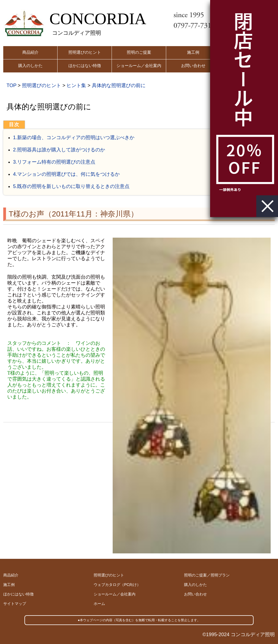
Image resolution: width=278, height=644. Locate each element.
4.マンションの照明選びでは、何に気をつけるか (66, 174)
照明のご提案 (139, 52)
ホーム (99, 604)
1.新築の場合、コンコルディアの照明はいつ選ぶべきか (74, 138)
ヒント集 (76, 85)
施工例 (193, 52)
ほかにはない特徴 (85, 66)
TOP (11, 85)
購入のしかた (30, 66)
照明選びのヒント (85, 52)
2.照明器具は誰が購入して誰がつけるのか (59, 150)
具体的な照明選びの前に (119, 85)
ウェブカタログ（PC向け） (117, 585)
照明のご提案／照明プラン (207, 575)
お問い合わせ (193, 66)
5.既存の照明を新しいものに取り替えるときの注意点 (71, 186)
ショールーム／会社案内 (139, 66)
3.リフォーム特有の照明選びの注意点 (54, 162)
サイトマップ (15, 604)
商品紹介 (30, 52)
